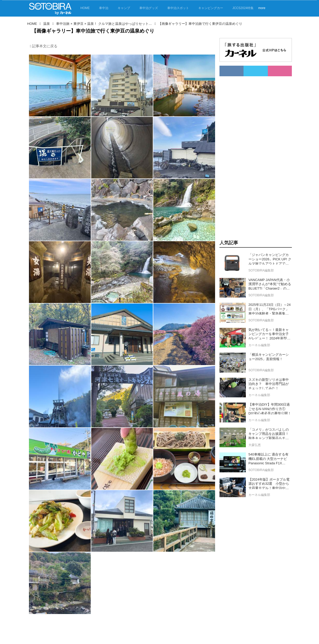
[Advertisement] (250, 154)
